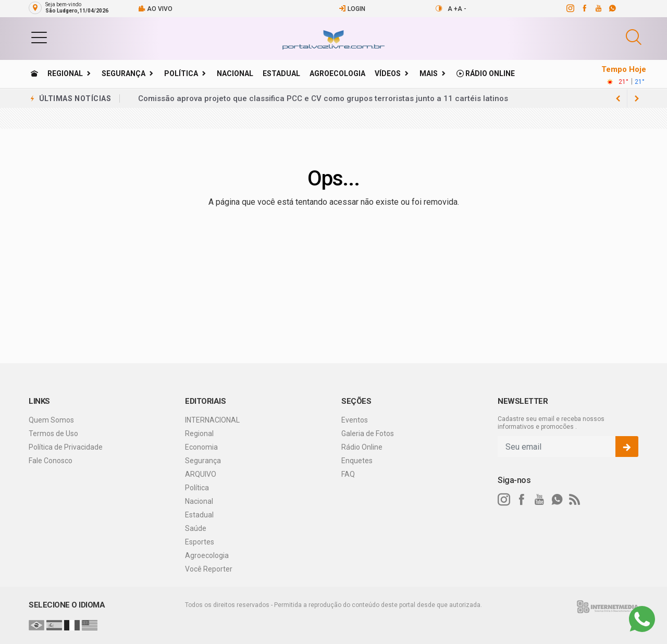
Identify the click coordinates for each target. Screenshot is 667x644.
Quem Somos (51, 420)
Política (181, 73)
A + (453, 9)
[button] (39, 37)
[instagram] (570, 8)
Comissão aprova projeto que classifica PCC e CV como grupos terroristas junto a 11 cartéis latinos (323, 98)
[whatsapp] (612, 8)
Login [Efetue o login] (352, 9)
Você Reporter (209, 569)
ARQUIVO (201, 474)
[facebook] (584, 8)
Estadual (281, 73)
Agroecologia (337, 73)
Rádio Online (486, 73)
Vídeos (388, 73)
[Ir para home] (34, 73)
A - (462, 9)
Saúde (196, 528)
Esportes (200, 542)
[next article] (618, 98)
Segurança (123, 73)
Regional (65, 73)
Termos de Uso (53, 434)
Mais (429, 73)
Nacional (235, 73)
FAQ (348, 474)
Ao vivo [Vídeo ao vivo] (155, 9)
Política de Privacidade (66, 447)
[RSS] (575, 500)
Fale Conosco (51, 461)
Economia (201, 447)
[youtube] (598, 8)
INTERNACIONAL (212, 420)
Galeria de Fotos (368, 434)
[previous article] (637, 98)
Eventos (355, 420)
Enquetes (357, 461)
